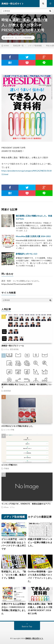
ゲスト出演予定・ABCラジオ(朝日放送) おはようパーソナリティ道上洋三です (14, 544)
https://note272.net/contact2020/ (17, 284)
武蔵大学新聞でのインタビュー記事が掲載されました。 (40, 542)
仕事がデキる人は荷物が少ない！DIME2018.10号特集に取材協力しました (14, 609)
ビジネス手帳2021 (9, 465)
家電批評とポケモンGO (27, 254)
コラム (6, 349)
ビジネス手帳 (9, 430)
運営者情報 (14, 349)
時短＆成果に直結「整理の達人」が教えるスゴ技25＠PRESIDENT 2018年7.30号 (40, 609)
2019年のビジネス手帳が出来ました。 (18, 426)
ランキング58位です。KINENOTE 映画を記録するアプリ (26, 504)
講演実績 (7, 391)
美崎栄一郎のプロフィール (13, 346)
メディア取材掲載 (25, 38)
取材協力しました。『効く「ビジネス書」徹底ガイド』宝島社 (14, 575)
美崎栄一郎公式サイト (34, 638)
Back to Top (27, 626)
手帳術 (6, 468)
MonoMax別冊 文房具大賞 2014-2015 (33, 236)
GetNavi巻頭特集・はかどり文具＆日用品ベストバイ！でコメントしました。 (40, 576)
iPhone (6, 507)
